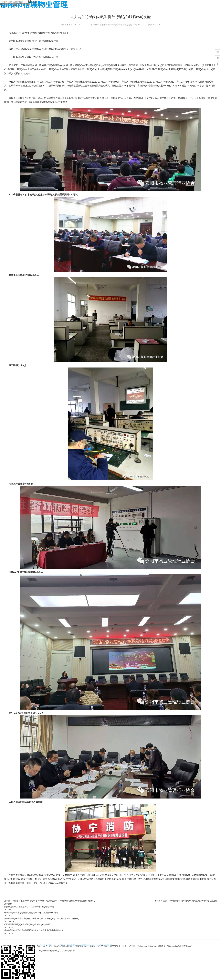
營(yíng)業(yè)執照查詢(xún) (180, 946)
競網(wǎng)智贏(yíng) (147, 946)
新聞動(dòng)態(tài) (33, 5)
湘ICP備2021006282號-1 (109, 946)
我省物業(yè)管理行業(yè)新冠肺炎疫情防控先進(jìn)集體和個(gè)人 (34, 930)
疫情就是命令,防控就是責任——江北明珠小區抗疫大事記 (29, 907)
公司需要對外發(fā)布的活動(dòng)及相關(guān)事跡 (27, 924)
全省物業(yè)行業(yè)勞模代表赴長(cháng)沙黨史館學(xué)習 (31, 913)
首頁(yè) (16, 5)
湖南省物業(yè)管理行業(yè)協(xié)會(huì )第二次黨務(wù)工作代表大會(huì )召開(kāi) (42, 918)
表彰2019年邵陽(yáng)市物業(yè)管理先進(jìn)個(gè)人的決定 (190, 901)
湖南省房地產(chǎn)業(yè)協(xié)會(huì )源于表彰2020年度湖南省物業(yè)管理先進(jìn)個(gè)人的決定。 (58, 901)
